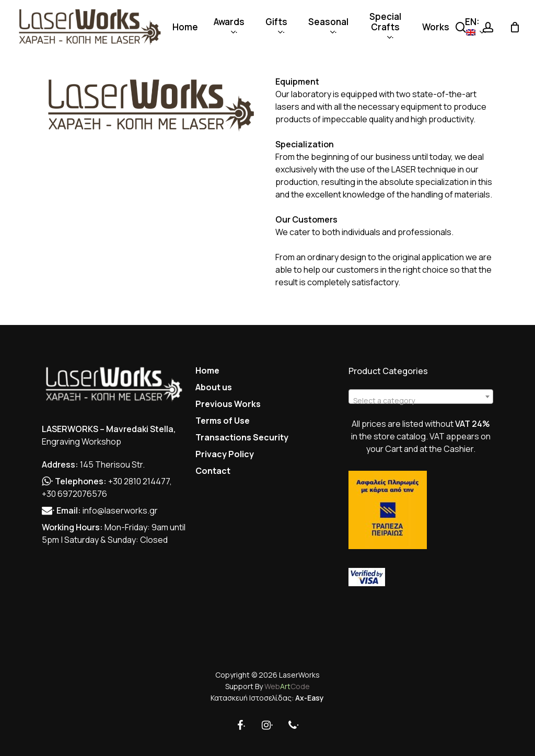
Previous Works (228, 404)
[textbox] (421, 401)
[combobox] (421, 397)
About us (214, 387)
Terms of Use (223, 421)
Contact (213, 471)
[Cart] (515, 27)
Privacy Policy (225, 454)
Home (207, 370)
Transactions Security (242, 437)
